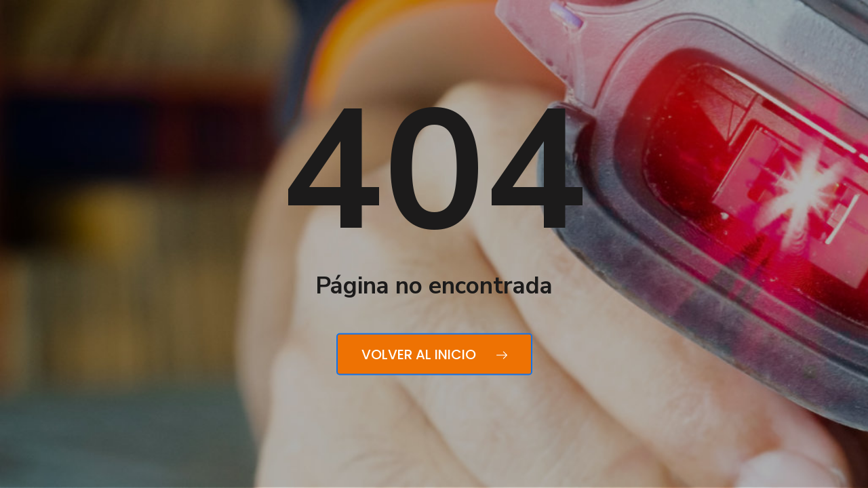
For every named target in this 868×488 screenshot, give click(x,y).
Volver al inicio (434, 354)
